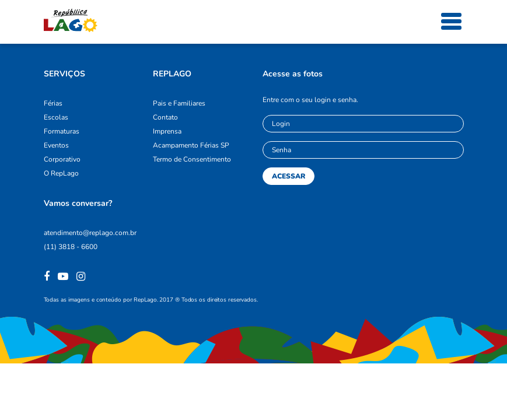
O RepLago (61, 173)
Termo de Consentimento (192, 159)
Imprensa (167, 131)
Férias (53, 103)
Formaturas (62, 131)
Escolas (56, 117)
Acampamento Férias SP (191, 145)
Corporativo (62, 159)
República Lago (71, 21)
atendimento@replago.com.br (90, 233)
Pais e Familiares (179, 103)
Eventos (56, 145)
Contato (165, 117)
